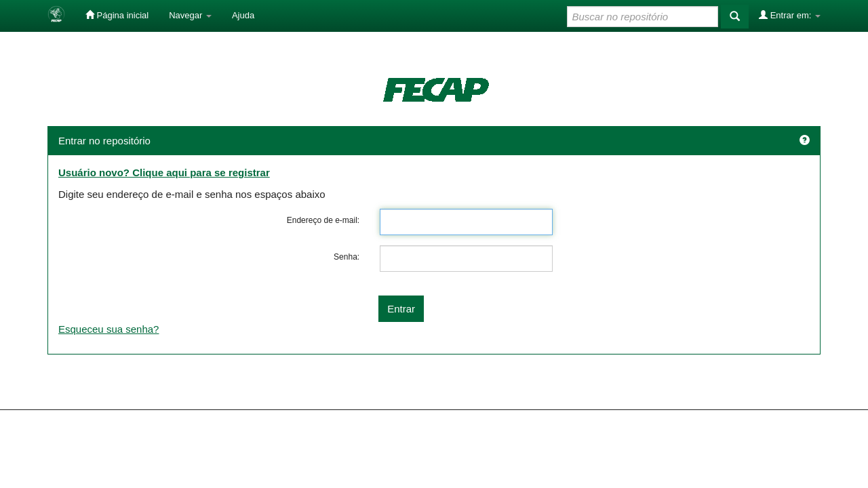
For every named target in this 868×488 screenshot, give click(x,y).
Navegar (190, 15)
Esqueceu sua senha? (108, 329)
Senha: (347, 257)
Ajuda (243, 15)
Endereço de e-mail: (323, 220)
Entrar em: (790, 15)
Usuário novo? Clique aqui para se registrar (164, 172)
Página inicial (117, 15)
